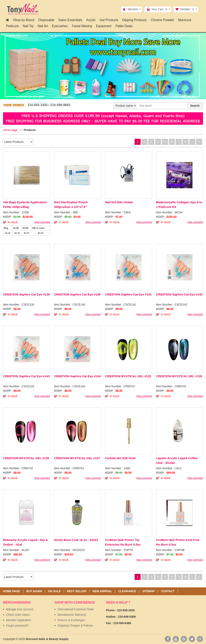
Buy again (34, 591)
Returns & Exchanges (71, 620)
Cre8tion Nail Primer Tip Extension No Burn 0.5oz (123, 542)
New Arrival (102, 591)
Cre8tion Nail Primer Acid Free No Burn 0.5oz (178, 542)
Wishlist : (187, 9)
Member (133, 9)
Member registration (19, 620)
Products (30, 130)
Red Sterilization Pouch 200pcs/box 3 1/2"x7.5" (71, 204)
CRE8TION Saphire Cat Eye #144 (77, 376)
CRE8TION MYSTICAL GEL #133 (128, 376)
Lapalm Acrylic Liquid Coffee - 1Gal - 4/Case (178, 460)
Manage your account (20, 609)
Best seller (77, 591)
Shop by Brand (24, 20)
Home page (10, 130)
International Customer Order (76, 609)
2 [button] (105, 95)
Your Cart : (159, 9)
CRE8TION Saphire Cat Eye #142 (179, 294)
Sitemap (148, 591)
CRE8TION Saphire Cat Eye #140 (77, 294)
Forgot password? (17, 626)
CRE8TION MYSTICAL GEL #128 (26, 458)
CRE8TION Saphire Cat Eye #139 (26, 294)
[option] (103, 66)
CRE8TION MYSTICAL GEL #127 (77, 458)
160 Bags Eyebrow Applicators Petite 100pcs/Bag (25, 204)
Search (195, 106)
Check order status (18, 615)
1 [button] (101, 95)
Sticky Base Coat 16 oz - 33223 (76, 540)
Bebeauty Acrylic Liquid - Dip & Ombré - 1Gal (25, 542)
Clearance (127, 591)
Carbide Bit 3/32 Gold (120, 458)
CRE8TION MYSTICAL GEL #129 (179, 376)
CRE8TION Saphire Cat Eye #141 (128, 294)
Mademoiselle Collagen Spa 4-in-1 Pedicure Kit (180, 204)
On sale (54, 591)
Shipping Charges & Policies (75, 626)
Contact (168, 591)
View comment (42, 222)
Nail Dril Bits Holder (119, 202)
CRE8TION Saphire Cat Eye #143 (26, 376)
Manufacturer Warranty (72, 615)
